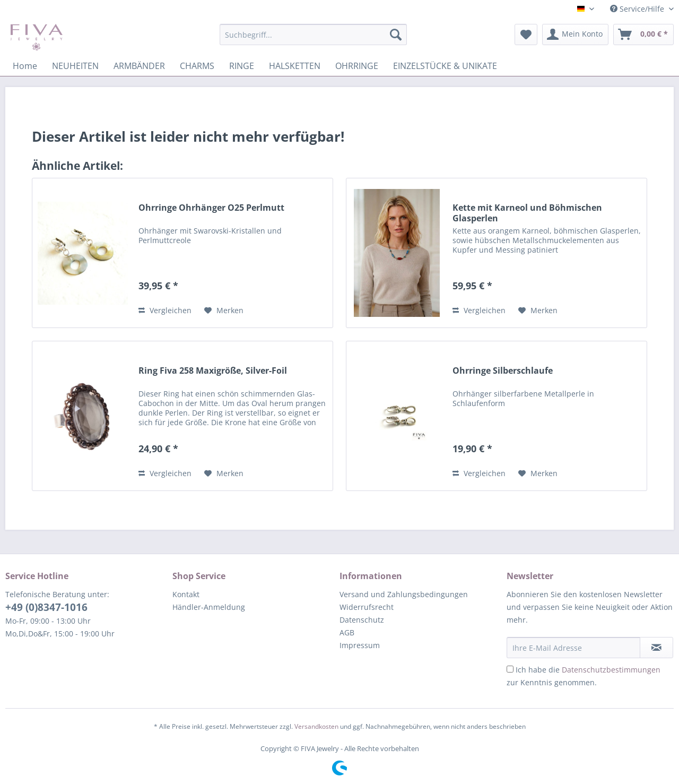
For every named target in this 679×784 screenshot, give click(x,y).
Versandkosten (316, 726)
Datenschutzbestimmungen (611, 670)
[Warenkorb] (643, 35)
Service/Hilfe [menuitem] (638, 9)
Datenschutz (362, 620)
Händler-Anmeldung (209, 607)
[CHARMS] (197, 66)
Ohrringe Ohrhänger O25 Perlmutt (211, 208)
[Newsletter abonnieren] (656, 648)
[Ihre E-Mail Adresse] (573, 648)
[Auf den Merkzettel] (224, 311)
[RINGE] (242, 66)
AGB (347, 632)
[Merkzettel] (526, 35)
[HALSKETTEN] (295, 66)
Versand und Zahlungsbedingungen (404, 594)
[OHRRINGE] (357, 66)
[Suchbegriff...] (313, 35)
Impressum (360, 645)
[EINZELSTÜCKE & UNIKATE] (445, 66)
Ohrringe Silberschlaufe (503, 371)
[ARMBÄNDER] (139, 66)
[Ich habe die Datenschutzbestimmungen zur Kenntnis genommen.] (510, 669)
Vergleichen (165, 310)
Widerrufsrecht (367, 607)
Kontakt (186, 594)
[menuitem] (313, 40)
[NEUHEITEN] (75, 66)
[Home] (25, 66)
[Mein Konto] (575, 35)
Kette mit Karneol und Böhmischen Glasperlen (527, 213)
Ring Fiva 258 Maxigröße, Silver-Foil (213, 371)
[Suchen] (396, 35)
